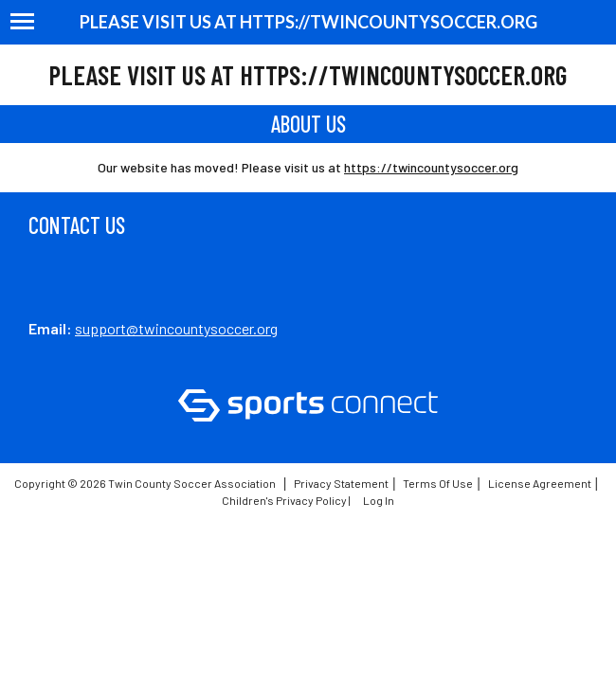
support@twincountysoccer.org (176, 328)
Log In (379, 500)
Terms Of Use (438, 483)
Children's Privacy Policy (284, 500)
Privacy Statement (341, 483)
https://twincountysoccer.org (431, 167)
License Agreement (540, 483)
